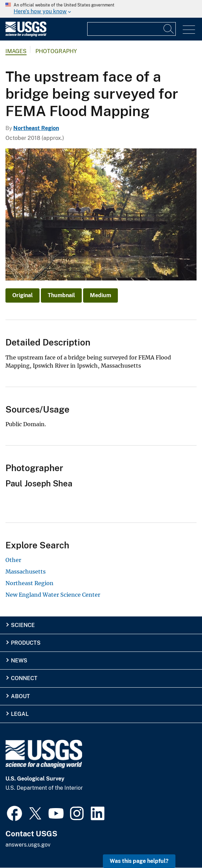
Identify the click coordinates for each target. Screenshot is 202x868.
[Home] (26, 35)
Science (23, 625)
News (19, 661)
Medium (100, 295)
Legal (20, 714)
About (20, 696)
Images (16, 51)
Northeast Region (36, 128)
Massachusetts (26, 572)
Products (26, 643)
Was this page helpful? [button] (139, 861)
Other (13, 560)
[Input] (131, 29)
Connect (24, 678)
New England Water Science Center (53, 595)
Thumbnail (61, 295)
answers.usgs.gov (28, 845)
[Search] (169, 29)
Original (22, 295)
